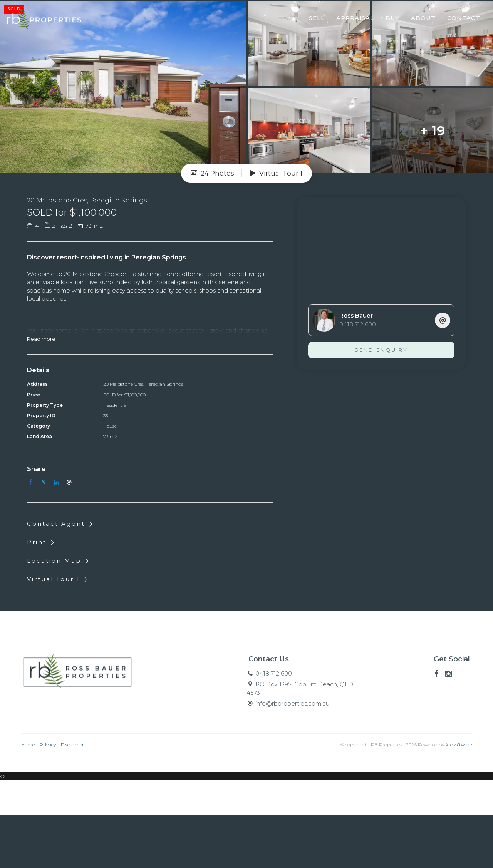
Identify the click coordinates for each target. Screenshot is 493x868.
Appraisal (352, 21)
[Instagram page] (449, 728)
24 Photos (212, 226)
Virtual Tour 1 (276, 226)
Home (28, 798)
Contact (461, 21)
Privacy (48, 798)
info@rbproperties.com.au (292, 757)
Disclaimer (72, 798)
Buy (390, 21)
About (421, 21)
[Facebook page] (438, 728)
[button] (42, 595)
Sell (314, 21)
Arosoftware (459, 798)
